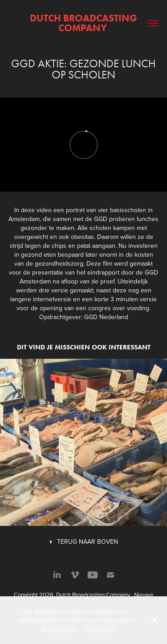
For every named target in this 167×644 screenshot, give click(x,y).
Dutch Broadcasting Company (85, 23)
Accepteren (60, 628)
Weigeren (99, 628)
